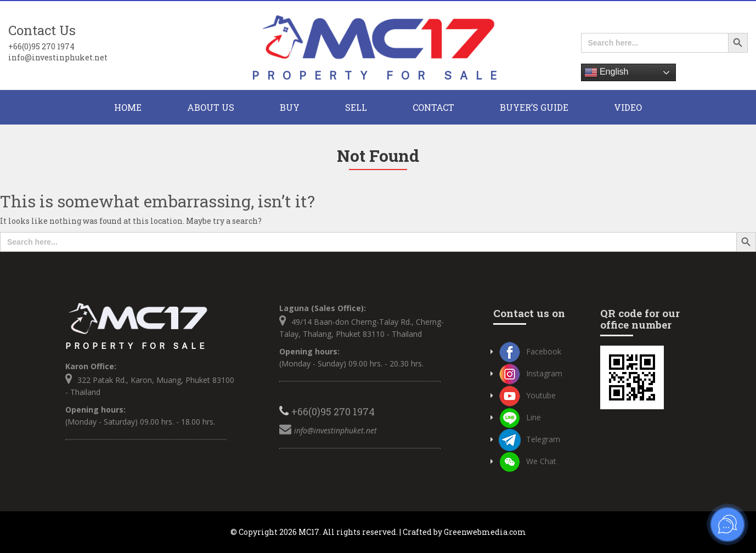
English (607, 72)
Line (520, 417)
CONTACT (433, 107)
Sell (356, 107)
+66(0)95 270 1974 (41, 46)
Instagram (531, 373)
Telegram (529, 439)
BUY (290, 107)
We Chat (527, 461)
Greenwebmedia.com (485, 532)
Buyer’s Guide (534, 107)
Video (628, 107)
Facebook (530, 351)
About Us (211, 107)
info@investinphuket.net (58, 57)
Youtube (527, 395)
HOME (128, 107)
